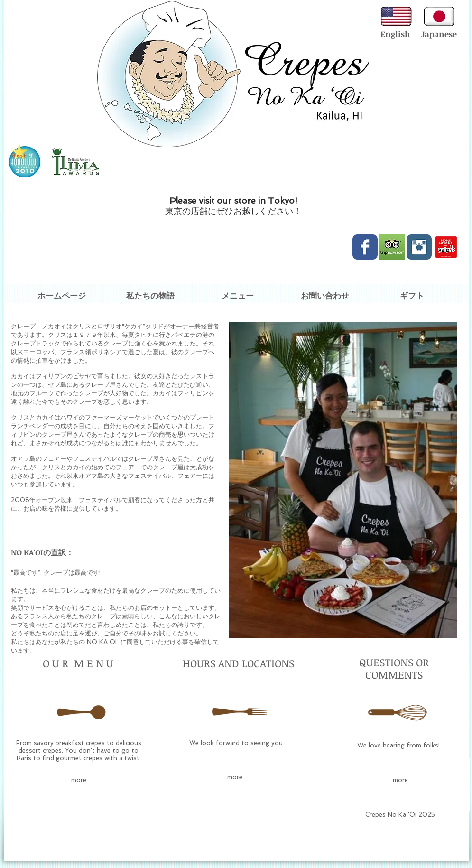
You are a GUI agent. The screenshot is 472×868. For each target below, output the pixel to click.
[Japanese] (439, 34)
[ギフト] (412, 296)
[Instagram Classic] (419, 247)
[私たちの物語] (150, 296)
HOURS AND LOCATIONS (238, 663)
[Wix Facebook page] (365, 247)
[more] (79, 780)
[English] (395, 34)
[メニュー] (238, 296)
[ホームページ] (62, 296)
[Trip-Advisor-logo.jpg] (392, 247)
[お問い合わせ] (325, 296)
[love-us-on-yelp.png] (446, 247)
